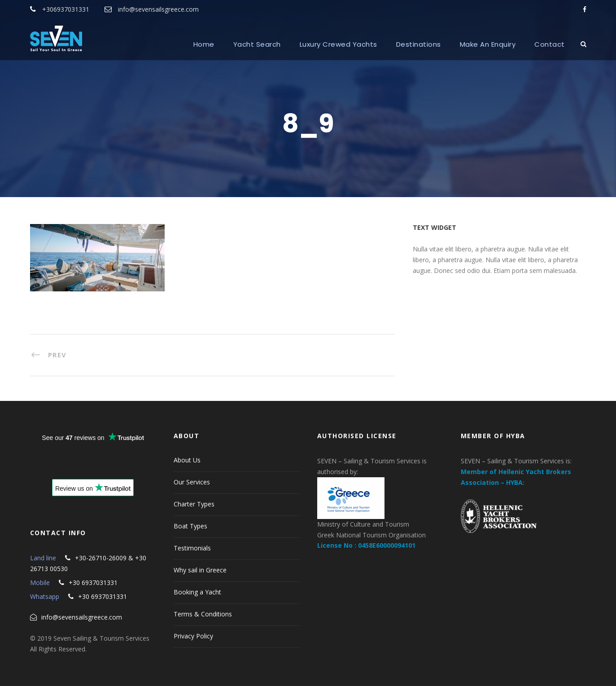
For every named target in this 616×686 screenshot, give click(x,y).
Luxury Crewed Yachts (339, 44)
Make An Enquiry (488, 44)
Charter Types (194, 504)
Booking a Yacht (197, 592)
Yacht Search (257, 44)
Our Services (192, 482)
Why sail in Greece (200, 570)
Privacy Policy (193, 636)
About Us (187, 460)
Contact (550, 44)
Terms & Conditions (203, 614)
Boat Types (190, 526)
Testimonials (192, 548)
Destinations (419, 44)
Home (204, 44)
